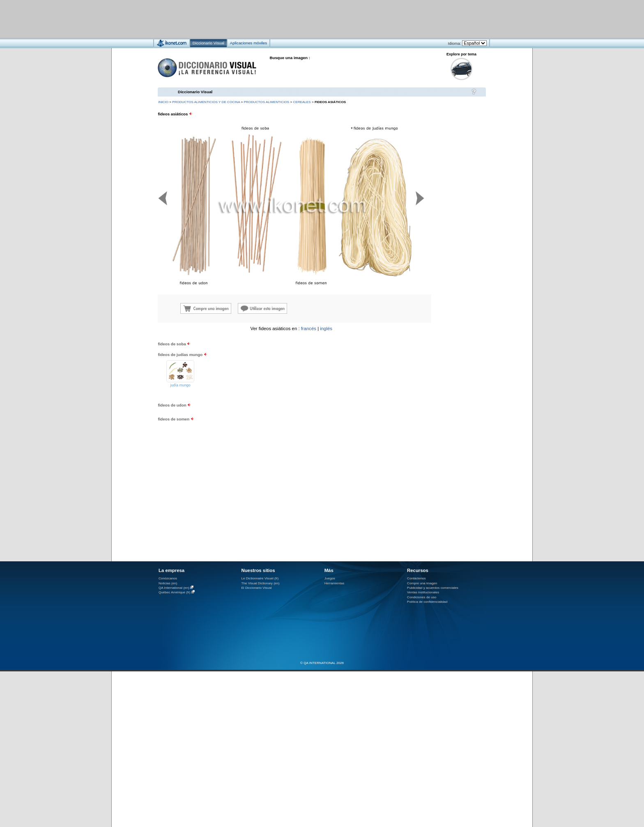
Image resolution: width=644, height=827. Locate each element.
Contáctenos (416, 578)
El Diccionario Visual (256, 588)
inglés (326, 329)
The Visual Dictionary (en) (260, 583)
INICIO (163, 102)
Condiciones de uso (422, 597)
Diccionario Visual (195, 92)
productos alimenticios (266, 102)
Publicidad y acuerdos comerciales (433, 588)
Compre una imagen (422, 583)
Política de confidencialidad (427, 602)
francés (309, 329)
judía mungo (181, 385)
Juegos (330, 578)
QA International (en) (174, 588)
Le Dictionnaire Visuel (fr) (260, 578)
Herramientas (335, 583)
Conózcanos (168, 578)
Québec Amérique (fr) (175, 592)
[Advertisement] (298, 19)
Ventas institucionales (423, 592)
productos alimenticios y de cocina (206, 102)
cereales (302, 102)
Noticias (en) (168, 583)
